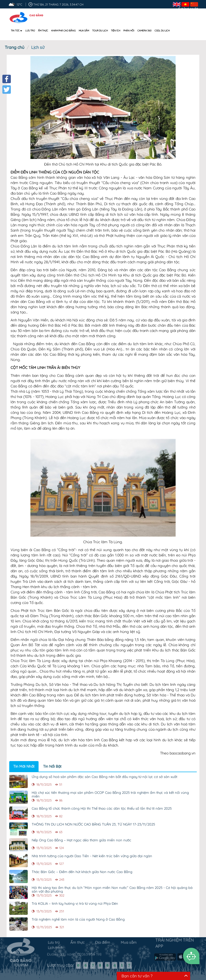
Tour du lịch (100, 31)
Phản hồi (129, 31)
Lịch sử (38, 47)
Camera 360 (144, 31)
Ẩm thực (43, 31)
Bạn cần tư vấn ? (137, 976)
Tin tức (17, 31)
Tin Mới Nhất (24, 766)
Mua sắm (84, 31)
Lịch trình (55, 945)
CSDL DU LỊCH (162, 31)
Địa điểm (103, 940)
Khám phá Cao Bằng (63, 31)
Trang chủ (15, 47)
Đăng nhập (190, 9)
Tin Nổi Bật (52, 766)
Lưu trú (30, 31)
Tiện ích (116, 31)
